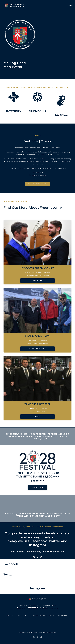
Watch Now (38, 281)
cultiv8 (54, 632)
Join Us (37, 417)
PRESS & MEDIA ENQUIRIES (58, 616)
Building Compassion (38, 349)
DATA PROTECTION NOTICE (35, 616)
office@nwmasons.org (50, 608)
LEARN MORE (37, 487)
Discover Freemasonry (37, 184)
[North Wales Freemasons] (14, 5)
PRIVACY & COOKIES (14, 616)
